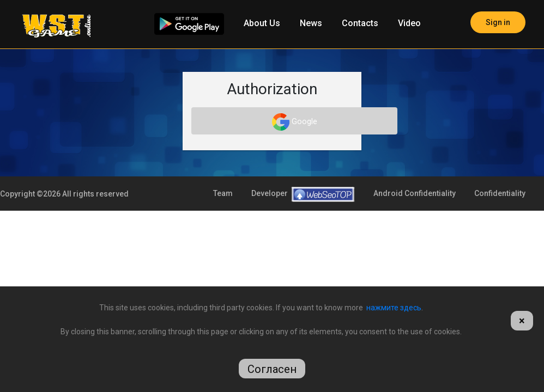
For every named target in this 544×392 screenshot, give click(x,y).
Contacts (360, 23)
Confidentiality (500, 252)
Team (223, 252)
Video (409, 23)
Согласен (272, 369)
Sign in (498, 22)
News (311, 23)
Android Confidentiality (415, 252)
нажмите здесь (394, 308)
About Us (262, 23)
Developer (303, 253)
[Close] (522, 321)
